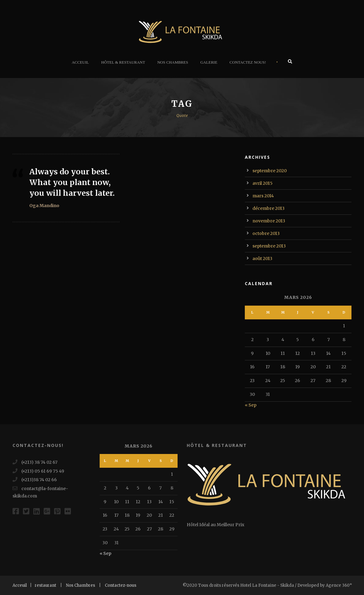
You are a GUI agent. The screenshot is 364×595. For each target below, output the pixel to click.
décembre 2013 (268, 208)
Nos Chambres (173, 62)
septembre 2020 (270, 171)
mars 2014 (263, 196)
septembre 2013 (269, 246)
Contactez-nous (121, 585)
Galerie (209, 62)
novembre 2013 (269, 221)
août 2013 (262, 258)
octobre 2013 (266, 233)
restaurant (46, 585)
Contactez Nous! (248, 62)
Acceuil (80, 62)
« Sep (251, 405)
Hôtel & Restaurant (123, 62)
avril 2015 (263, 183)
